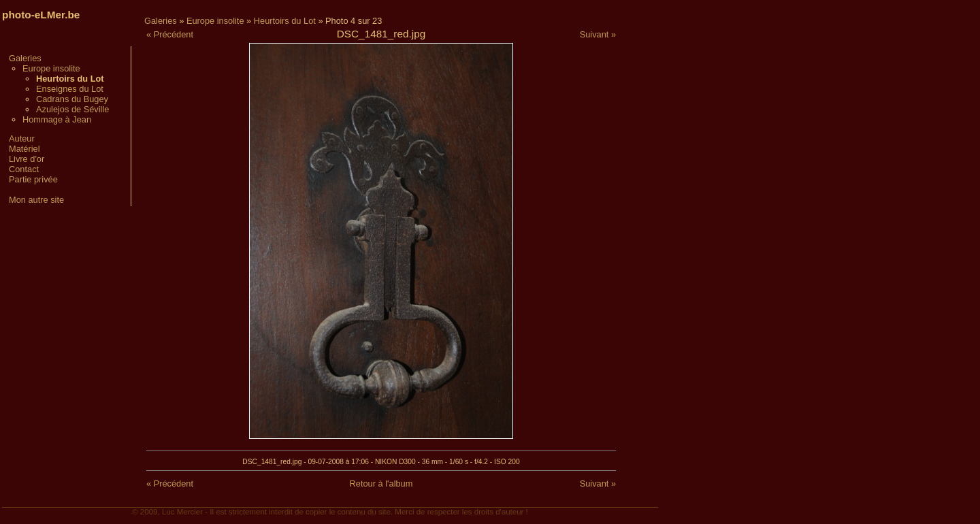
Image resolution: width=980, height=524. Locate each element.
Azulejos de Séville (72, 109)
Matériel (24, 149)
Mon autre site (36, 200)
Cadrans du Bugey (72, 99)
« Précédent (170, 34)
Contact (24, 169)
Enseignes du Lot (70, 89)
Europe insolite (51, 68)
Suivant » (598, 34)
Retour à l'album (381, 484)
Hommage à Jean (57, 119)
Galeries (25, 58)
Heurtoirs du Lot (285, 21)
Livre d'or (27, 159)
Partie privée (33, 179)
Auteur (22, 138)
